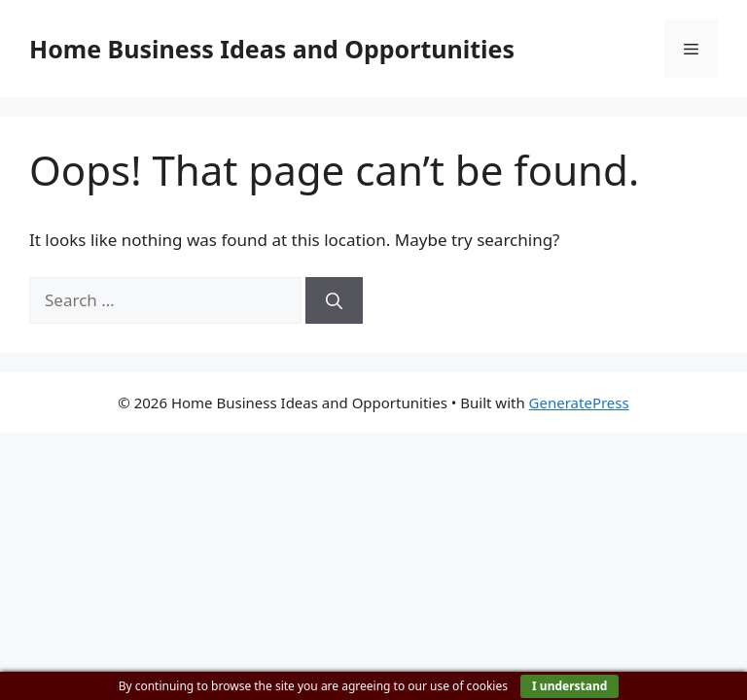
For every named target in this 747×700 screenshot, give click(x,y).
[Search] (334, 300)
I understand (569, 686)
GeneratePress (579, 402)
